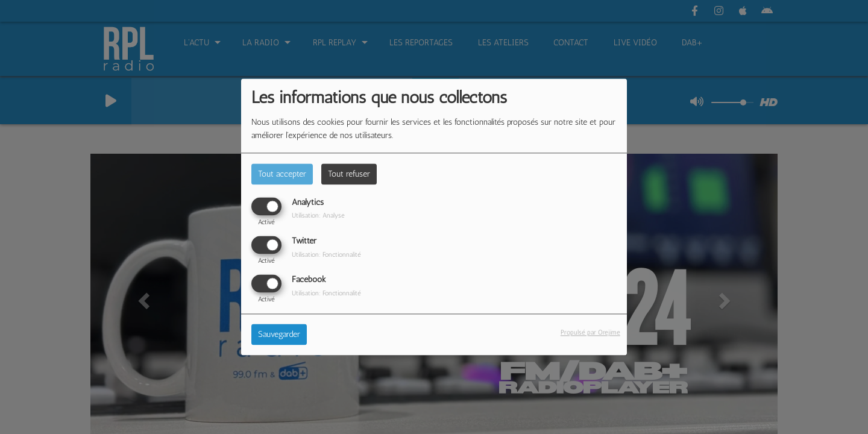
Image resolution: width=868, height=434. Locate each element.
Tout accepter (282, 174)
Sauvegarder (279, 335)
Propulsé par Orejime (590, 333)
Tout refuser (349, 174)
